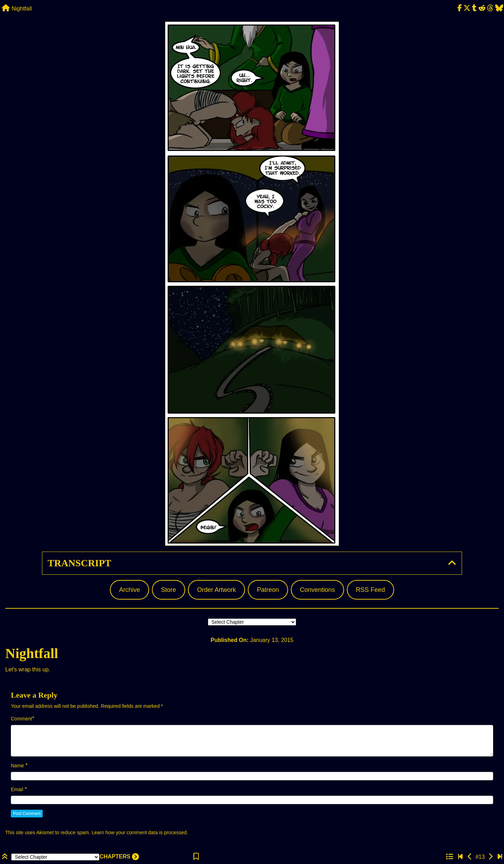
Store (169, 590)
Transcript (79, 563)
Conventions (317, 590)
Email (17, 789)
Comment (22, 719)
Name (17, 766)
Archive (129, 590)
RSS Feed (370, 590)
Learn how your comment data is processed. (140, 832)
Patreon (268, 590)
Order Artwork (216, 590)
